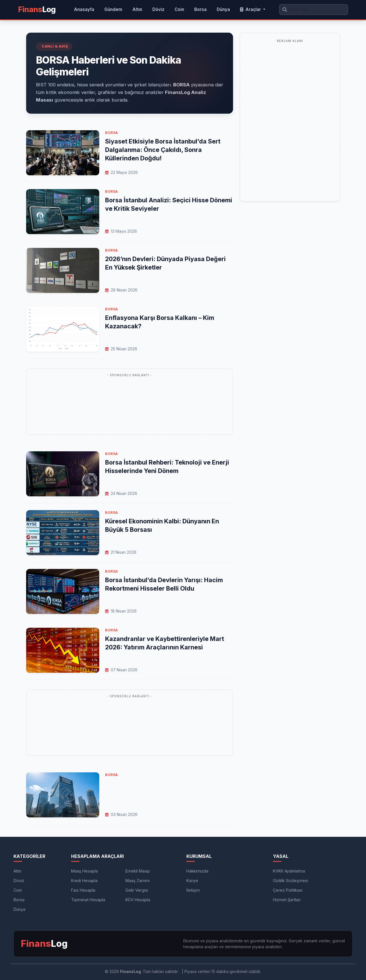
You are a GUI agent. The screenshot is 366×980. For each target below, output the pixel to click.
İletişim (193, 890)
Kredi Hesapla (84, 881)
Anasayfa (84, 9)
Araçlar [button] (251, 9)
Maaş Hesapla (84, 871)
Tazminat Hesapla (88, 900)
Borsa (200, 9)
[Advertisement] (130, 405)
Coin (179, 9)
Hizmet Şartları (287, 900)
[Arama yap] (314, 10)
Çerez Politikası (288, 890)
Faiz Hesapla (83, 890)
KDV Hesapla (138, 900)
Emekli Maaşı (138, 871)
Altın (137, 9)
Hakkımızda (197, 871)
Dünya (223, 9)
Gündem (113, 9)
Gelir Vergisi (137, 890)
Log (37, 9)
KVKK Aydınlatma (289, 871)
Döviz (158, 9)
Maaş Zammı (137, 881)
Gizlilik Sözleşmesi (291, 881)
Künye (192, 881)
